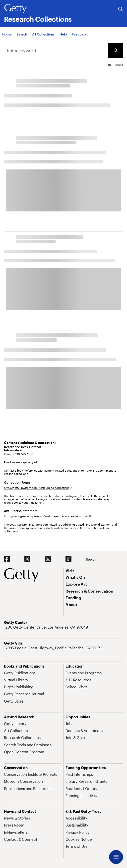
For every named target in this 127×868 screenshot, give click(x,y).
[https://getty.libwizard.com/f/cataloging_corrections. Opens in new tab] (38, 488)
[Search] (56, 50)
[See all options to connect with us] (91, 559)
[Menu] (116, 857)
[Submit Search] (116, 50)
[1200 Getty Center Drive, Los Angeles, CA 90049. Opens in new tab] (46, 627)
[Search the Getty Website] (121, 9)
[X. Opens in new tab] (27, 559)
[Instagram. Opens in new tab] (48, 559)
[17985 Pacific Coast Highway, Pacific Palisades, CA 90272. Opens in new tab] (54, 648)
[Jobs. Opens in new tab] (69, 724)
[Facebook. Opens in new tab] (7, 559)
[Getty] (15, 9)
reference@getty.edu (25, 462)
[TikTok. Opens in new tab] (68, 559)
